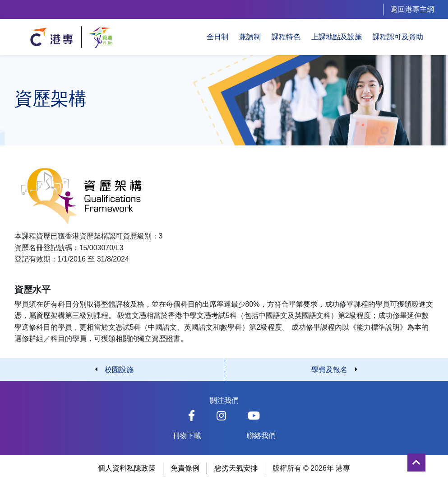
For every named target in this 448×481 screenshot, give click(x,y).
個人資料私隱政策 (127, 468)
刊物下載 (187, 436)
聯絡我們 (261, 436)
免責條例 (185, 468)
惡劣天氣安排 (236, 468)
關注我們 (224, 400)
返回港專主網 (412, 9)
